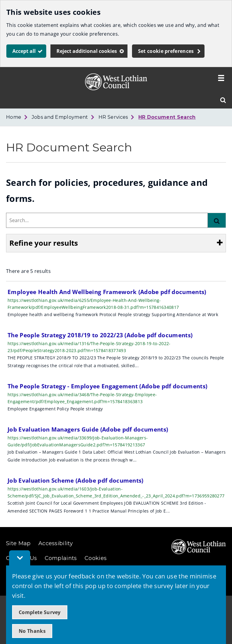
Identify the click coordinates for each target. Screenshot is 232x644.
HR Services (113, 117)
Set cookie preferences (166, 51)
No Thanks (32, 631)
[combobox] (107, 220)
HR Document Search (167, 117)
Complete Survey (40, 612)
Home (14, 117)
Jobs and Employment (60, 117)
